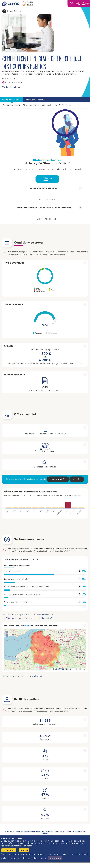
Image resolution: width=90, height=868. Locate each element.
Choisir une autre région (63, 831)
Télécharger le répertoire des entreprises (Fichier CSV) (29, 615)
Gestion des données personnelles (27, 831)
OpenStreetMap (61, 669)
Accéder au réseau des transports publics (21, 676)
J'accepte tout (9, 850)
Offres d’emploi (29, 105)
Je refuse (24, 850)
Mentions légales (47, 831)
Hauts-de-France (82, 3)
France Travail (56, 479)
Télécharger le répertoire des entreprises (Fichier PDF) (29, 618)
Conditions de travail (11, 105)
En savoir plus (55, 858)
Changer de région (81, 4)
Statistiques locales (11, 100)
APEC (75, 479)
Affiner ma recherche (47, 179)
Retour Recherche (15, 11)
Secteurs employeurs (48, 105)
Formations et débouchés (36, 100)
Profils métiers (65, 105)
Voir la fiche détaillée (11, 87)
